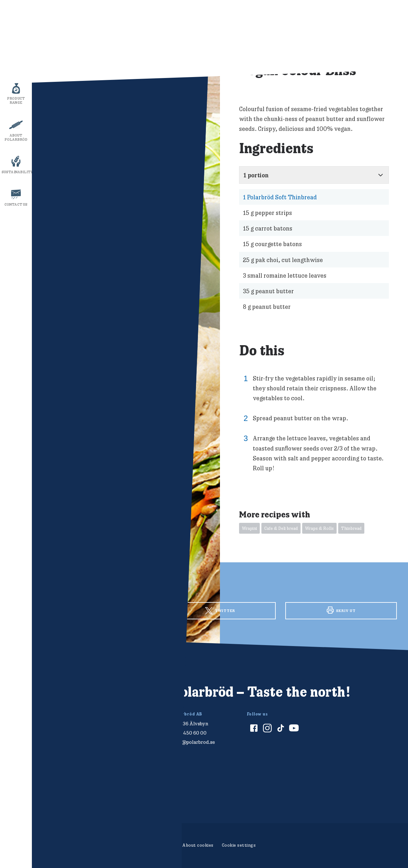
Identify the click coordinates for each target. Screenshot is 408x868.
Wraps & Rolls (319, 528)
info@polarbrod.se (194, 742)
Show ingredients (322, 15)
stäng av (387, 103)
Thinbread (351, 528)
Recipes (16, 66)
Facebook (99, 610)
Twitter (220, 611)
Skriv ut (341, 610)
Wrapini (249, 528)
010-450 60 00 (189, 733)
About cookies (198, 845)
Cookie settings (239, 845)
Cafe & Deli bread (281, 528)
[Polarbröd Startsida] (62, 699)
